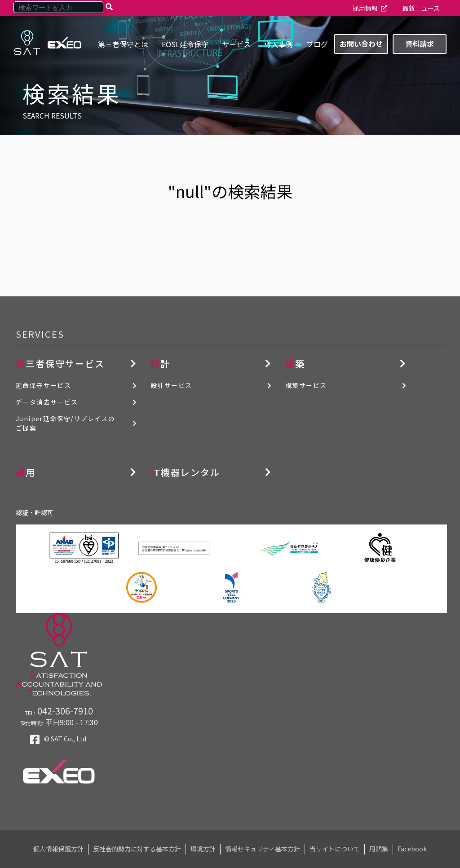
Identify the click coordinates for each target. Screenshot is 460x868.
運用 (26, 472)
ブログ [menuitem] (317, 44)
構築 (295, 364)
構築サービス (306, 385)
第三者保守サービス (60, 364)
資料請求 (420, 44)
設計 (160, 364)
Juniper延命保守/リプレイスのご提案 (65, 423)
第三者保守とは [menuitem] (123, 44)
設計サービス (171, 385)
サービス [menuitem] (236, 44)
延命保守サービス (43, 385)
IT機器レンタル (185, 472)
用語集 (379, 849)
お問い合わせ (361, 44)
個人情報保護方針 (58, 849)
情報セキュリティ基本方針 (263, 849)
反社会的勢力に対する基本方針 (137, 849)
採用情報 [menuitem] (365, 8)
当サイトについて (335, 849)
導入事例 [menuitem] (279, 44)
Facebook (412, 849)
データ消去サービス (47, 402)
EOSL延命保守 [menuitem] (185, 44)
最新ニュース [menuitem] (421, 8)
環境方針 (203, 849)
